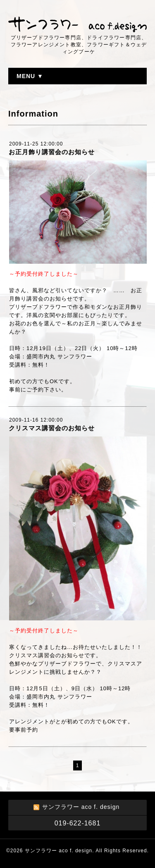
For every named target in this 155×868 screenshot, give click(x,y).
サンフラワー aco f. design (58, 851)
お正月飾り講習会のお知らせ (52, 152)
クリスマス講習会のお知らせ (52, 428)
